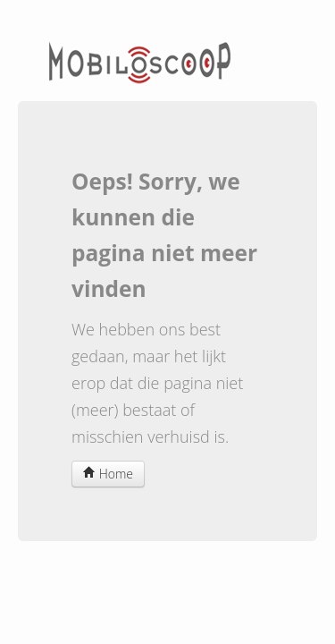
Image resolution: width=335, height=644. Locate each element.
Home (108, 474)
